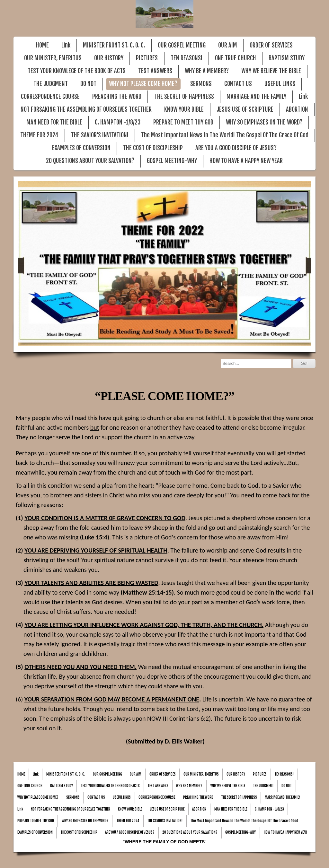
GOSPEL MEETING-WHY (172, 161)
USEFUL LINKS (280, 84)
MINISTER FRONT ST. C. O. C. (114, 45)
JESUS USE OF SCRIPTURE (245, 110)
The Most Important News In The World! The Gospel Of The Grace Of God (225, 135)
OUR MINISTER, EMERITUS (53, 58)
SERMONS (201, 84)
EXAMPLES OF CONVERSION (81, 148)
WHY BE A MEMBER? (207, 71)
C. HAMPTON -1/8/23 (118, 122)
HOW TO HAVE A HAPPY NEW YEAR (246, 161)
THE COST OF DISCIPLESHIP (153, 148)
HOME (42, 45)
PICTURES (147, 58)
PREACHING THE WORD (117, 97)
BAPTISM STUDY (287, 58)
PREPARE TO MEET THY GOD (183, 122)
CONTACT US (238, 84)
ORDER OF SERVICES (271, 45)
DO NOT (88, 84)
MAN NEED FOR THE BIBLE (54, 122)
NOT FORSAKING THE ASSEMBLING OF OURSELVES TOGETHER (86, 110)
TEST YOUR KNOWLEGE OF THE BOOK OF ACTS (77, 71)
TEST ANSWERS (155, 71)
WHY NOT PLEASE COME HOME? (143, 84)
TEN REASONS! (187, 58)
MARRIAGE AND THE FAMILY (256, 97)
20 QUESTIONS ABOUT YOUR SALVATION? (90, 161)
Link (66, 45)
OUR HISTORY (109, 58)
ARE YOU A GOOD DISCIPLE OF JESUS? (236, 148)
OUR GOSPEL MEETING (182, 45)
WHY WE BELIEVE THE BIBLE (271, 71)
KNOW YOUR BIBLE (184, 110)
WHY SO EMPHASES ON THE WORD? (264, 122)
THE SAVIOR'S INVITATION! (100, 135)
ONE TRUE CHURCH (236, 58)
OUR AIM (228, 45)
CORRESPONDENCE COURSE (50, 97)
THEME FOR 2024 (39, 135)
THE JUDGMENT (51, 84)
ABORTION (297, 110)
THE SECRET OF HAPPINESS (184, 97)
